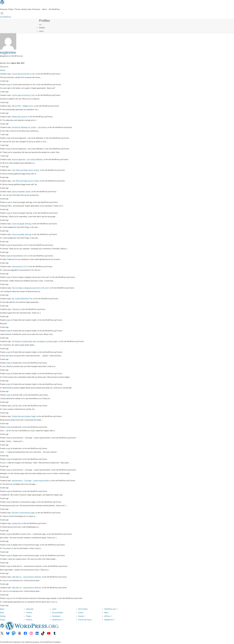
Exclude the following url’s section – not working (29, 127)
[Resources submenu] (37, 9)
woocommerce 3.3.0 (19, 267)
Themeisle (16, 309)
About (2, 609)
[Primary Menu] (40, 25)
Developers (56, 616)
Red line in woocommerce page (23, 513)
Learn (54, 609)
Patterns (29, 620)
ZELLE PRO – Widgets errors (23, 106)
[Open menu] (2, 13)
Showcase (30, 609)
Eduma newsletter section (21, 192)
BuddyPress (110, 620)
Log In (41, 31)
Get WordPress (6, 17)
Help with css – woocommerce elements (26, 577)
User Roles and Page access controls (25, 170)
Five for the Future (85, 620)
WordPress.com (111, 609)
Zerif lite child (17, 406)
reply (9, 85)
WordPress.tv (58, 620)
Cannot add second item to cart (23, 74)
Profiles (44, 21)
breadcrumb (16, 523)
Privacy (3, 620)
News (2, 613)
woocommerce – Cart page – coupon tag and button (31, 481)
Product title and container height (24, 416)
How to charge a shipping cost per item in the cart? (30, 288)
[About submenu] (45, 9)
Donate (82, 616)
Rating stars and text (19, 117)
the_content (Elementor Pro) (22, 299)
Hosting (3, 616)
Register (42, 28)
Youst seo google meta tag (21, 224)
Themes (29, 613)
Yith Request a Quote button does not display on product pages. (35, 341)
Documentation (58, 613)
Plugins (29, 616)
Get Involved (83, 609)
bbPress (108, 616)
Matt (107, 613)
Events (81, 613)
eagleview (8, 52)
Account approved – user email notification (27, 159)
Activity (3, 70)
